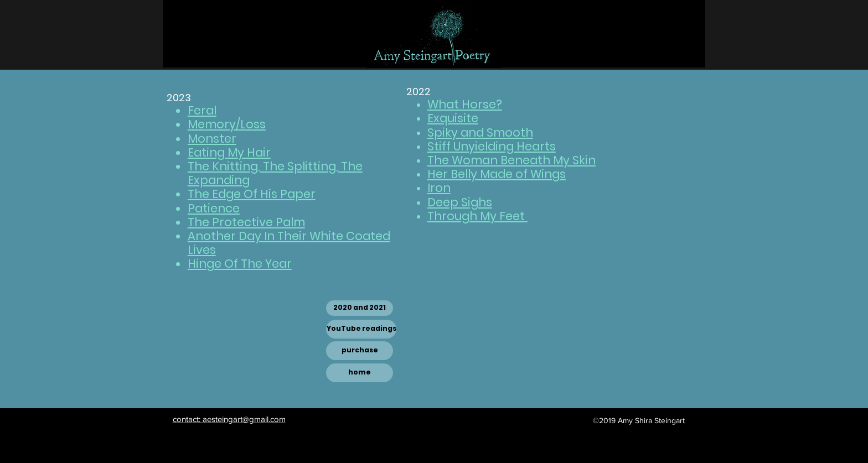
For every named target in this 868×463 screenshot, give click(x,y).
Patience (214, 208)
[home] (360, 373)
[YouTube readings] (361, 329)
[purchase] (360, 351)
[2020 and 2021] (360, 308)
